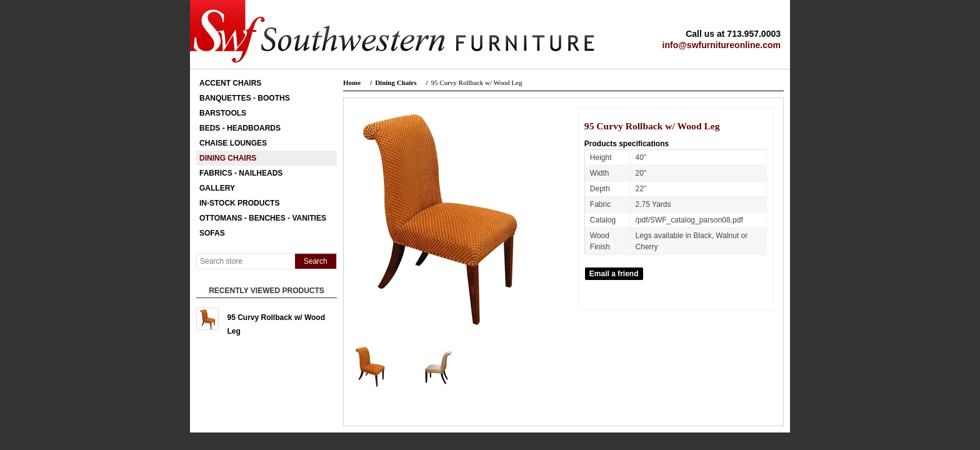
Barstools (223, 113)
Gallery (217, 188)
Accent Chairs (230, 83)
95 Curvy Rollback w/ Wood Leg (276, 322)
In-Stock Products (239, 203)
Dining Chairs (228, 158)
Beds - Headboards (240, 128)
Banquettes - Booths (245, 98)
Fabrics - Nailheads (241, 173)
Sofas (212, 233)
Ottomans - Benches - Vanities (263, 218)
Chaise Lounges (233, 143)
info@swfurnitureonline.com (722, 45)
